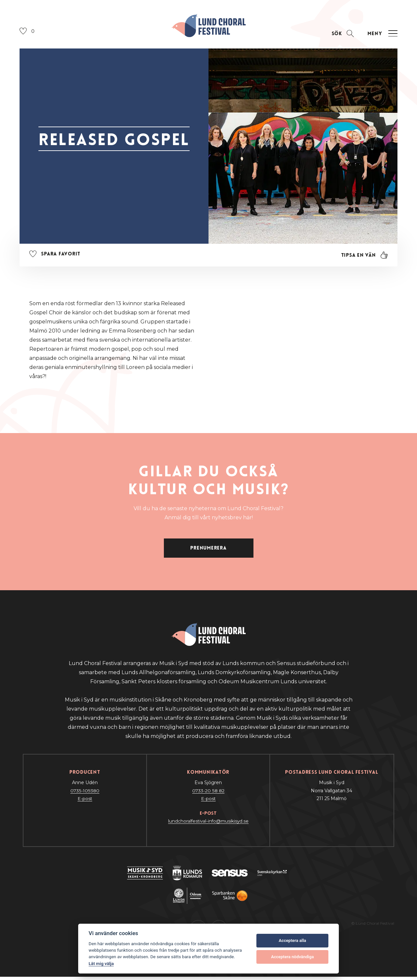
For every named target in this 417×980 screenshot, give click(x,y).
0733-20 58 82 (208, 794)
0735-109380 (85, 794)
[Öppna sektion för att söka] (341, 35)
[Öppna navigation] (381, 35)
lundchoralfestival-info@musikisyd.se (208, 824)
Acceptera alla (293, 940)
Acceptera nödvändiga (292, 957)
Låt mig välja (101, 963)
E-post (85, 802)
